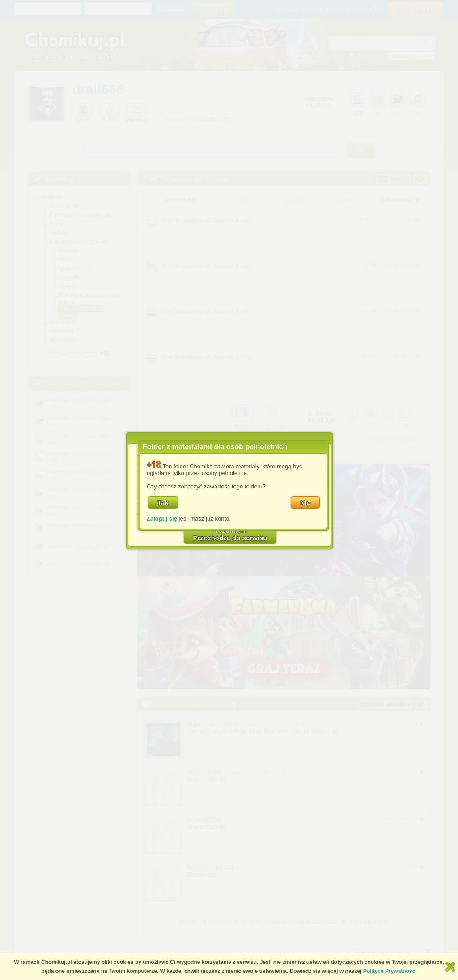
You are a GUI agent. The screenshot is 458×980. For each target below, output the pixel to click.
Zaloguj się (162, 519)
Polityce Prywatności (390, 971)
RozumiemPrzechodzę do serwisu (230, 534)
